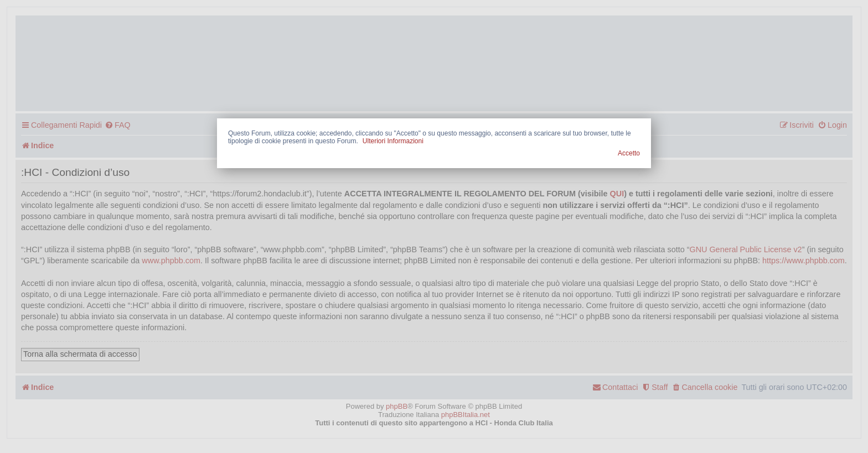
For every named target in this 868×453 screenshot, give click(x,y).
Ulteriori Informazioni (393, 141)
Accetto (629, 153)
